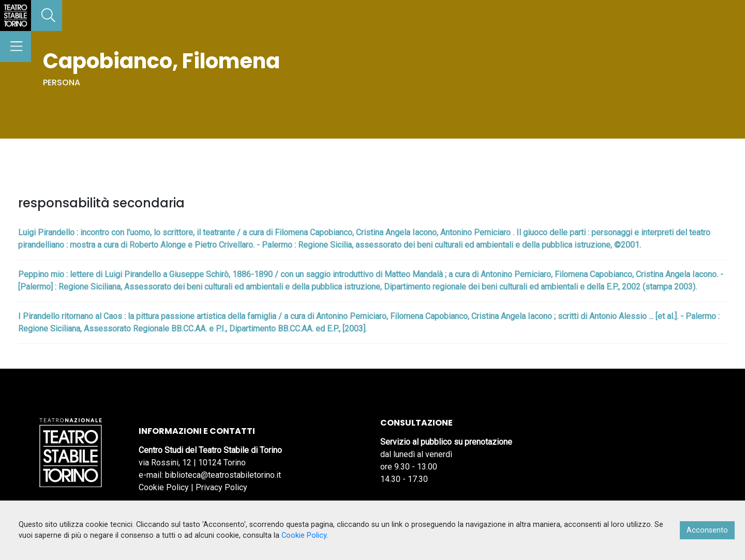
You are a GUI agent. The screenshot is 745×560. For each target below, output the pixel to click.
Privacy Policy (221, 487)
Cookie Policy (164, 487)
